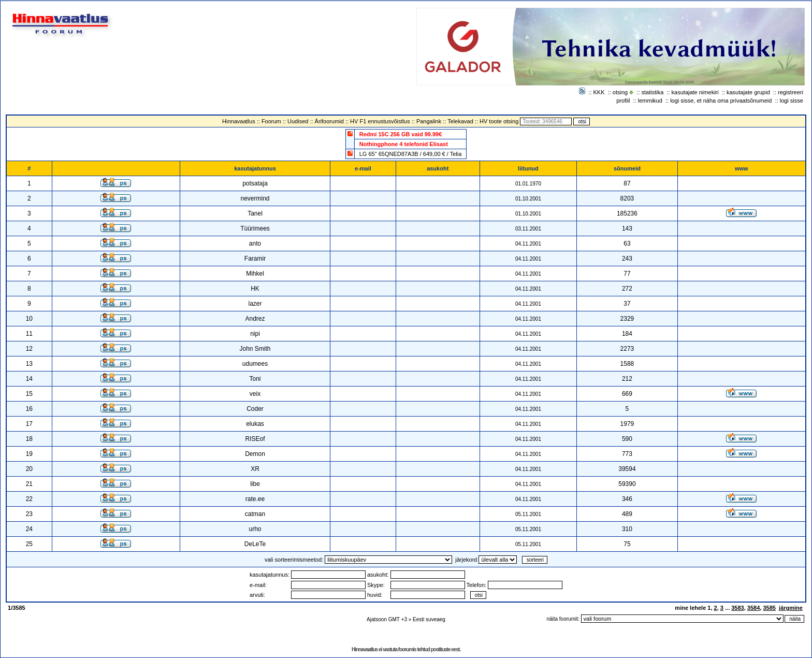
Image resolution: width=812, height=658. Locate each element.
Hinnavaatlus (239, 121)
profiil (623, 101)
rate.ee (255, 499)
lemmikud (650, 101)
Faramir (255, 259)
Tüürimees (255, 228)
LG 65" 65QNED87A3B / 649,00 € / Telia (411, 154)
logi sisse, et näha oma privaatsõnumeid (721, 101)
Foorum (271, 121)
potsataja (255, 183)
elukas (255, 424)
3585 (769, 608)
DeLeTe (255, 544)
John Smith (255, 349)
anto (255, 244)
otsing (620, 92)
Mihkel (255, 274)
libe (255, 484)
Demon (255, 454)
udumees (255, 364)
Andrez (255, 319)
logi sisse (792, 101)
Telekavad (460, 121)
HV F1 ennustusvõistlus (380, 121)
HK (255, 289)
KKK (599, 92)
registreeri (791, 92)
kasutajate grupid (748, 92)
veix (255, 394)
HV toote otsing (499, 121)
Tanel (255, 213)
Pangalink (429, 121)
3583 (737, 608)
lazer (255, 304)
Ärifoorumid (329, 121)
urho (255, 529)
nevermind (255, 198)
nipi (255, 334)
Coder (255, 409)
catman (255, 514)
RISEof (255, 439)
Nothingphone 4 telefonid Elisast (404, 144)
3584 (753, 608)
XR (255, 469)
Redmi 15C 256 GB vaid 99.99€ (401, 134)
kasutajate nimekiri (695, 92)
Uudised (298, 121)
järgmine (791, 608)
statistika (653, 92)
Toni (255, 379)
